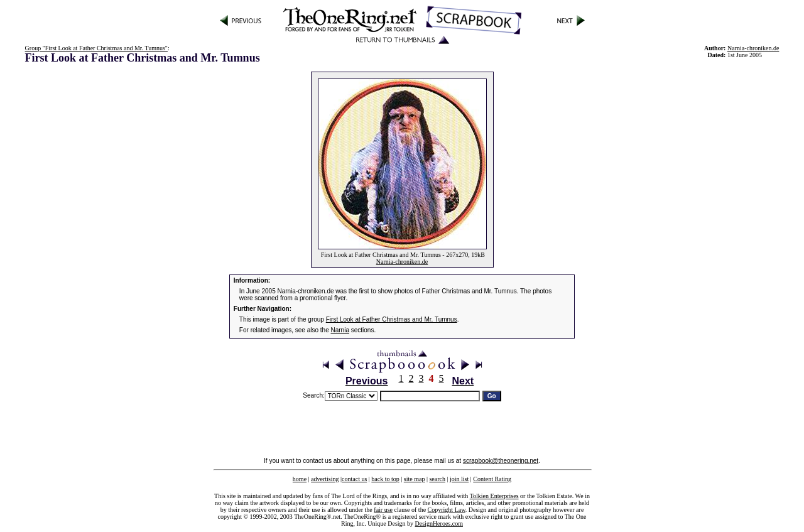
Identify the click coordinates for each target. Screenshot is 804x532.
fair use (383, 510)
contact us (354, 479)
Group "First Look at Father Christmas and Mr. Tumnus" (96, 48)
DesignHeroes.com (439, 524)
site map (415, 479)
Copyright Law (447, 510)
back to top (385, 479)
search (437, 479)
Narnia (340, 330)
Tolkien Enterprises (494, 496)
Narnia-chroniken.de (402, 262)
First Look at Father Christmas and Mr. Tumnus (392, 319)
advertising (325, 479)
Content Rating (492, 479)
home (300, 479)
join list (459, 479)
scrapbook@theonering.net (501, 461)
